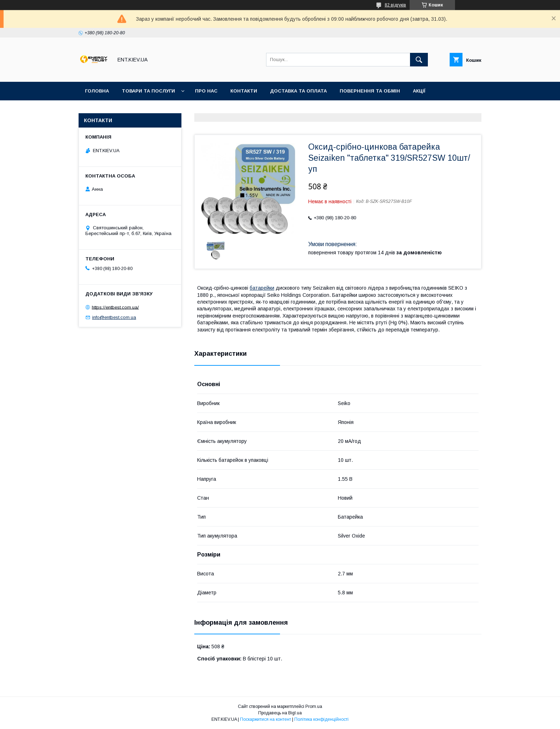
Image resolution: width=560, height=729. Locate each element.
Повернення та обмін (370, 91)
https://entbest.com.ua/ (115, 307)
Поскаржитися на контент (266, 719)
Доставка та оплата (298, 91)
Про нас (206, 91)
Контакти (244, 91)
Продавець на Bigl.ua (280, 713)
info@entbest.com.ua (114, 317)
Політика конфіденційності (321, 719)
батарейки (262, 288)
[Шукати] (419, 60)
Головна (97, 91)
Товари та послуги (148, 91)
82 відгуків (395, 5)
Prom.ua (314, 706)
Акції (419, 91)
